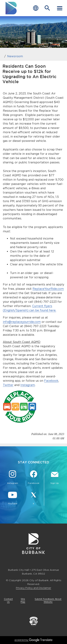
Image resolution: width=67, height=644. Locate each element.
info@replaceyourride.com (22, 322)
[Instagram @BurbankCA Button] (13, 478)
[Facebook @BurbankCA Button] (34, 478)
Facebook (51, 381)
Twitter (8, 385)
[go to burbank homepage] (11, 8)
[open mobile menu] (60, 8)
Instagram (28, 385)
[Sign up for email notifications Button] (55, 478)
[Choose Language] (36, 8)
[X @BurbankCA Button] (34, 498)
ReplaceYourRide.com (48, 289)
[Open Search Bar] (47, 8)
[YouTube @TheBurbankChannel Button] (13, 498)
